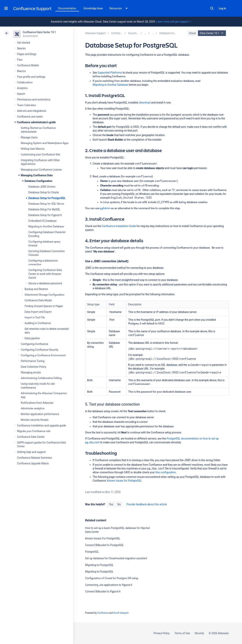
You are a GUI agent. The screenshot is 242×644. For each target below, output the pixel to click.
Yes (111, 504)
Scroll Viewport (121, 613)
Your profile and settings (31, 77)
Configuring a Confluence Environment (43, 355)
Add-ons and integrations (32, 111)
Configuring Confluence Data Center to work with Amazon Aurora (45, 274)
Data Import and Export (38, 312)
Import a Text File (35, 317)
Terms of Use (182, 633)
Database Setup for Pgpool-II (45, 215)
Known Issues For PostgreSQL (103, 538)
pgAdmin (105, 208)
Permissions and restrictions (34, 99)
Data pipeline (32, 338)
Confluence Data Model (38, 300)
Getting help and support (31, 452)
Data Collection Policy (33, 367)
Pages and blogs (27, 54)
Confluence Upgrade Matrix (33, 463)
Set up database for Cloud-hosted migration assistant (116, 558)
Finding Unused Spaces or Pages (44, 306)
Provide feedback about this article (147, 504)
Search (212, 8)
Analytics (22, 88)
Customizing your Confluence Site (40, 154)
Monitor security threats (35, 420)
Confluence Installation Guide (119, 226)
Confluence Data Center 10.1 (39, 32)
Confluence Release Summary (35, 458)
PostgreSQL (92, 552)
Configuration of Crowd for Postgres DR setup (112, 578)
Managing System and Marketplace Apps (45, 143)
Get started (24, 43)
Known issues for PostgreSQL (124, 481)
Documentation (67, 8)
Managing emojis (31, 372)
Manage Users (29, 137)
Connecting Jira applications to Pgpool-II (109, 585)
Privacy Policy (162, 633)
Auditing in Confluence (38, 323)
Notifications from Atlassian (37, 403)
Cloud (192, 33)
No (119, 504)
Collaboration (25, 82)
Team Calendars (26, 105)
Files (20, 60)
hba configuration (166, 472)
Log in (222, 8)
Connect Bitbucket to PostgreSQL (104, 545)
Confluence (103, 613)
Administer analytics (33, 408)
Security (199, 633)
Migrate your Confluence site (34, 431)
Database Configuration (38, 181)
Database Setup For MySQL (44, 209)
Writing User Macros (33, 149)
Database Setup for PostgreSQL (47, 198)
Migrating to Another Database (46, 226)
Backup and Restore (36, 289)
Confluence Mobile (28, 65)
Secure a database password (45, 283)
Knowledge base (93, 8)
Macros (21, 71)
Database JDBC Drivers (42, 187)
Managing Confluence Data (37, 175)
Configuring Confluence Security (40, 350)
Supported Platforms (110, 73)
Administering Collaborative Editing (41, 378)
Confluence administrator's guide (36, 122)
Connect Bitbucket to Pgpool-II (103, 592)
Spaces (21, 48)
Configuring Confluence (35, 344)
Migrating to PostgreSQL (99, 565)
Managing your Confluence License (41, 170)
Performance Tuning (33, 361)
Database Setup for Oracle (44, 192)
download (145, 103)
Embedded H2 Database (42, 221)
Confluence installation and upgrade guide (41, 425)
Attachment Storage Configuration (44, 295)
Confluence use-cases (30, 117)
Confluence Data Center (31, 437)
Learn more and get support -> (174, 22)
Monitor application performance (40, 414)
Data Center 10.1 (212, 33)
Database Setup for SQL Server (46, 204)
